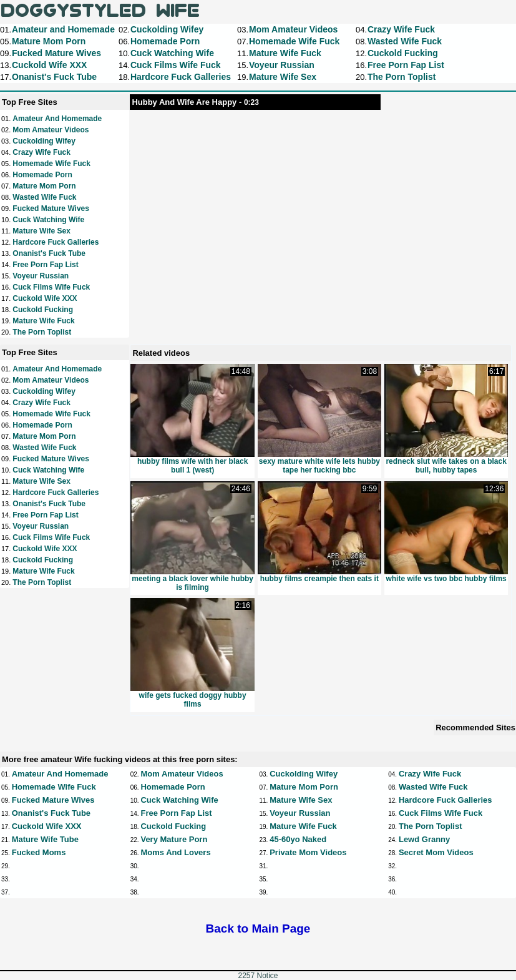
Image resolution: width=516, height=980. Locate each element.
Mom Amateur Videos (51, 130)
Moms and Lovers (175, 852)
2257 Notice (258, 976)
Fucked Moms (39, 852)
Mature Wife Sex (41, 231)
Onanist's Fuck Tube (49, 253)
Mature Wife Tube (45, 839)
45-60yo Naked (298, 839)
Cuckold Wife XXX (45, 298)
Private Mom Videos (308, 852)
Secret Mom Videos (436, 852)
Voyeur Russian (41, 276)
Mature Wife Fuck (43, 321)
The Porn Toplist (42, 332)
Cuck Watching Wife (48, 220)
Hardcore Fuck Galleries (56, 242)
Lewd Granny (424, 839)
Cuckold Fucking (43, 310)
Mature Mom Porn (44, 186)
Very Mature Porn (174, 839)
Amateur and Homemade (57, 119)
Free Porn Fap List (45, 265)
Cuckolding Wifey (44, 141)
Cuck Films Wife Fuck (51, 287)
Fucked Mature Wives (51, 208)
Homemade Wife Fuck (51, 164)
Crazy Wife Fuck (41, 152)
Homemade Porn (42, 175)
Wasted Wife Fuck (44, 197)
